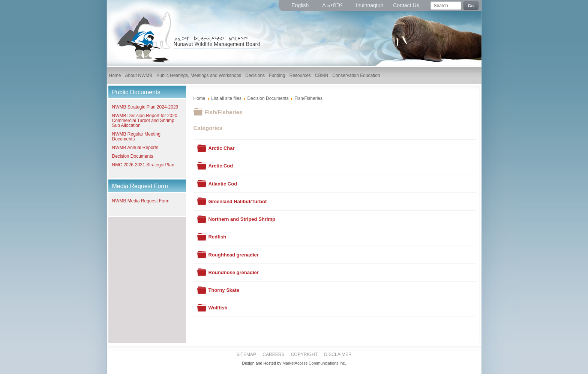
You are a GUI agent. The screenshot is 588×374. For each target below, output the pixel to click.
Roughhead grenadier (234, 255)
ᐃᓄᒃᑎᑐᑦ (333, 5)
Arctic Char (222, 148)
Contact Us (406, 5)
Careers (273, 354)
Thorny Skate (224, 290)
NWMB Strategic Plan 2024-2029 (145, 107)
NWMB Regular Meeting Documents (136, 136)
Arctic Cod (221, 166)
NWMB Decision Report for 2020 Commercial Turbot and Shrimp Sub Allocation (145, 121)
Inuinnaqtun (370, 5)
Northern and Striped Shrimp (242, 219)
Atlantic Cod (223, 184)
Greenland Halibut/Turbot (238, 201)
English (301, 5)
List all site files (226, 98)
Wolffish (218, 308)
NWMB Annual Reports (135, 148)
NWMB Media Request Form (141, 201)
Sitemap (246, 354)
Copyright (304, 354)
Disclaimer (338, 354)
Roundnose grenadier (234, 272)
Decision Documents (133, 156)
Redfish (217, 237)
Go (471, 6)
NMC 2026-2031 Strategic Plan (143, 165)
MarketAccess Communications (310, 363)
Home (199, 98)
